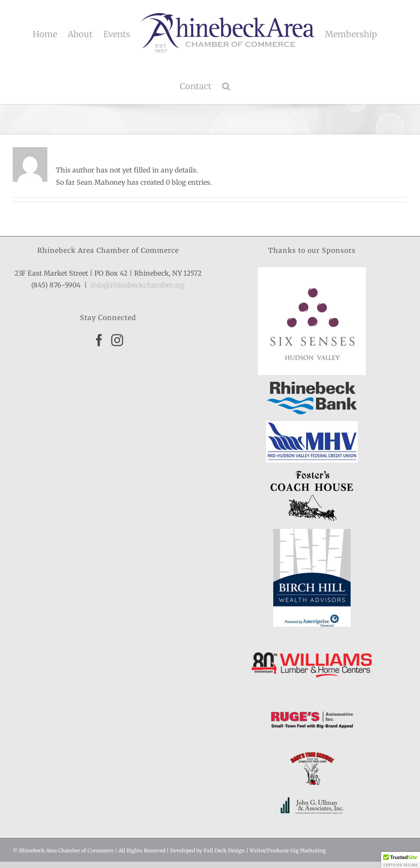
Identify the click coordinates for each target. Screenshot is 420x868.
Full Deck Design (224, 850)
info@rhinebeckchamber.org (138, 285)
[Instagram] (117, 340)
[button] (226, 86)
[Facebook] (99, 340)
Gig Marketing (308, 850)
